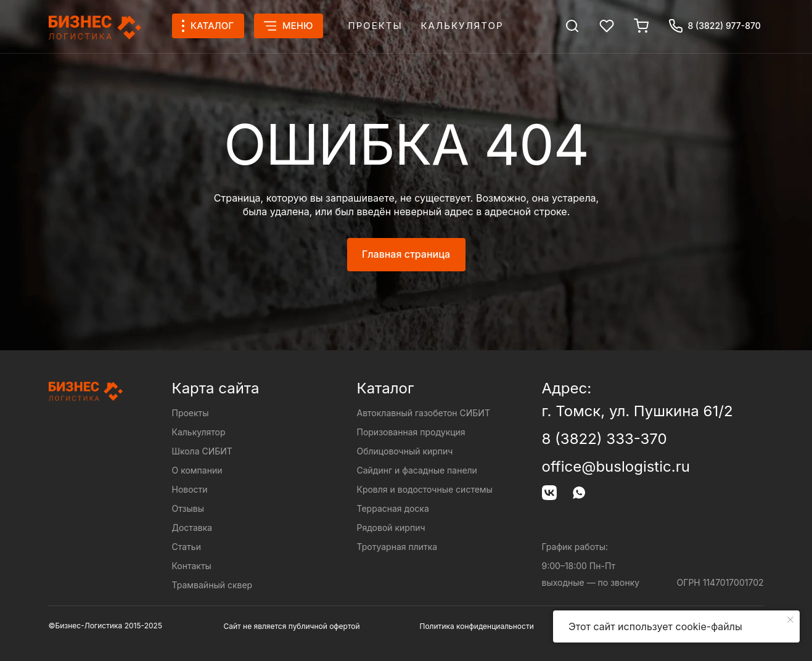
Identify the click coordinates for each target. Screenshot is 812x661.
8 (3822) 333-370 (605, 439)
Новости (190, 489)
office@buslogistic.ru (616, 466)
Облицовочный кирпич (405, 451)
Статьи (187, 547)
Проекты (375, 26)
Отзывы (188, 508)
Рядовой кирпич (391, 528)
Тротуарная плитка (397, 547)
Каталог (386, 388)
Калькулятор (462, 26)
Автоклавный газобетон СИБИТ (424, 413)
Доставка (192, 528)
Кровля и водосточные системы (425, 489)
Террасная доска (393, 508)
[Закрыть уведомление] (790, 620)
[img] (572, 26)
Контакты (192, 566)
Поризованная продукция (411, 432)
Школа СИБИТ (202, 451)
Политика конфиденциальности (477, 626)
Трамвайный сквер (212, 585)
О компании (197, 470)
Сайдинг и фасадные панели (417, 470)
